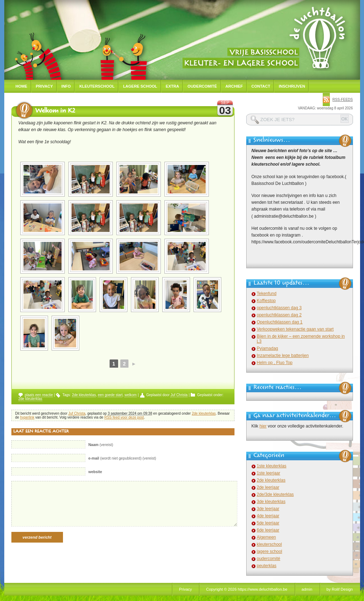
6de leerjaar (268, 530)
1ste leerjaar (269, 473)
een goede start (110, 395)
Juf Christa (179, 395)
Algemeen (267, 537)
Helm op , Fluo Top (275, 363)
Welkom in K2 (55, 112)
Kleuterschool (97, 86)
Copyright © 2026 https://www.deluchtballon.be (247, 589)
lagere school (270, 551)
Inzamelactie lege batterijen (283, 356)
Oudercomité (202, 86)
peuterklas (267, 566)
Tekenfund (267, 294)
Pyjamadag (268, 348)
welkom (131, 395)
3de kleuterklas (271, 502)
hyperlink (27, 417)
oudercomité (269, 559)
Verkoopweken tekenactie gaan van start (295, 329)
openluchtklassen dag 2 (279, 315)
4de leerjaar (268, 516)
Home (22, 86)
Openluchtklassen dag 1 (280, 322)
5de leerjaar (268, 523)
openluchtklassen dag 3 (279, 308)
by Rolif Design (340, 589)
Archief (234, 86)
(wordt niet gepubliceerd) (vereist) (122, 458)
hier (263, 426)
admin (307, 589)
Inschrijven (292, 86)
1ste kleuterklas (272, 466)
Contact (261, 86)
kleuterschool (270, 544)
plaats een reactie (39, 395)
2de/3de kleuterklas (275, 494)
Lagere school (140, 86)
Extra (172, 86)
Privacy (44, 86)
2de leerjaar (268, 487)
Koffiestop (266, 301)
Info (66, 86)
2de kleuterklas (84, 395)
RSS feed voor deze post (124, 417)
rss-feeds (342, 100)
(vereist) (101, 445)
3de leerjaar (268, 509)
